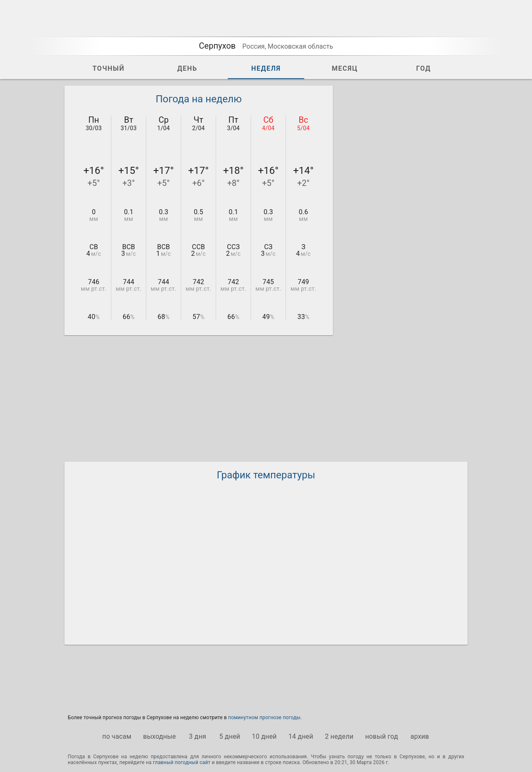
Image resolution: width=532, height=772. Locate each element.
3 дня (198, 736)
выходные (159, 736)
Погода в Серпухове (93, 757)
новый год (381, 736)
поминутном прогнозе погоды (264, 718)
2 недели (339, 736)
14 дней (301, 736)
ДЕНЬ (187, 68)
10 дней (264, 736)
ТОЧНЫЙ (108, 68)
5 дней (230, 736)
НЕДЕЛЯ (266, 68)
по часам (117, 736)
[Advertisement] (405, 210)
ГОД (424, 68)
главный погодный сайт (182, 762)
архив (420, 736)
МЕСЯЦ (345, 68)
